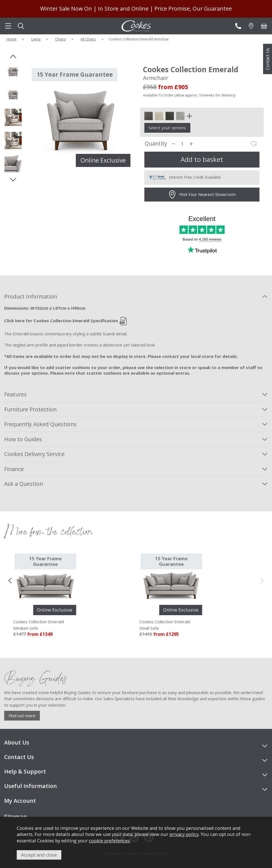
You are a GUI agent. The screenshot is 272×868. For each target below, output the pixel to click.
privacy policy (184, 834)
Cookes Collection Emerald (46, 625)
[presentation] (10, 580)
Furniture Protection (30, 409)
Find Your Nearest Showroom (202, 195)
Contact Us (268, 59)
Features (15, 394)
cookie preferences (109, 841)
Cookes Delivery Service (34, 454)
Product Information (31, 296)
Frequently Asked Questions (40, 424)
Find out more (22, 716)
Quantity (156, 144)
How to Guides (23, 439)
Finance (14, 469)
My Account (20, 801)
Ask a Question (24, 484)
